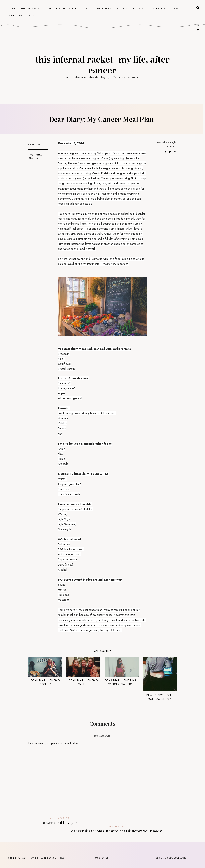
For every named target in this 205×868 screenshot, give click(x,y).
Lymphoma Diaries (21, 15)
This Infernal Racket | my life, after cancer (102, 64)
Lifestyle (140, 8)
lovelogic (180, 858)
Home (12, 8)
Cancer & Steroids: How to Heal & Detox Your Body (117, 831)
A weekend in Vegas (60, 822)
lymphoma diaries (35, 156)
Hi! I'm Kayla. (31, 8)
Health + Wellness (97, 8)
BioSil (134, 178)
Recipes (122, 8)
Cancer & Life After (62, 8)
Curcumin (85, 168)
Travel (177, 8)
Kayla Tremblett (171, 144)
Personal (160, 8)
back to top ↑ (103, 858)
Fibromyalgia (79, 214)
